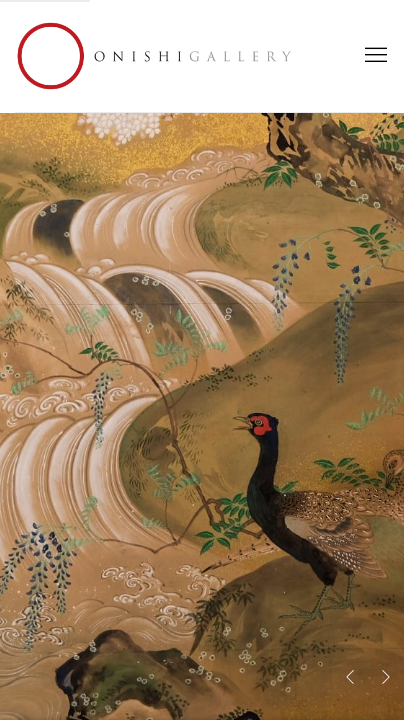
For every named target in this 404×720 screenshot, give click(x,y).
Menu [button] (374, 56)
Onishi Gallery (155, 56)
